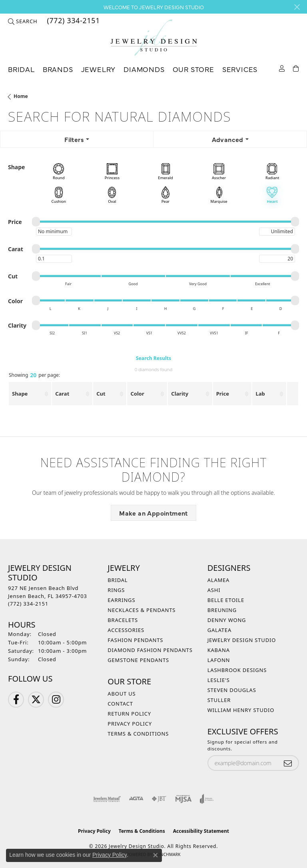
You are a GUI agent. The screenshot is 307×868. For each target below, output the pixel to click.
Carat (62, 394)
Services (240, 69)
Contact (120, 704)
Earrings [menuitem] (121, 600)
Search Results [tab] (153, 358)
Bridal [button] (21, 69)
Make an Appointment (153, 513)
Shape (20, 394)
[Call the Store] (28, 604)
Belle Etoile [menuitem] (226, 600)
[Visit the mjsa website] (183, 799)
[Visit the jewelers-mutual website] (107, 799)
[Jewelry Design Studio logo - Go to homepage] (153, 38)
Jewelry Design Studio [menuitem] (242, 640)
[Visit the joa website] (207, 799)
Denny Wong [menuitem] (227, 620)
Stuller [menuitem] (219, 700)
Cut (101, 394)
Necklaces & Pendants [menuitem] (142, 610)
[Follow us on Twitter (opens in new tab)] (36, 700)
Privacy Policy (130, 724)
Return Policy (129, 714)
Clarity (180, 394)
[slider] (36, 222)
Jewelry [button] (99, 69)
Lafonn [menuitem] (219, 660)
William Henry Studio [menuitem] (241, 710)
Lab (260, 394)
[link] (73, 21)
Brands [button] (58, 69)
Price (223, 394)
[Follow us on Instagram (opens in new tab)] (56, 700)
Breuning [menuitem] (222, 610)
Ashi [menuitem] (214, 590)
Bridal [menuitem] (118, 580)
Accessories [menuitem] (126, 630)
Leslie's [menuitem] (219, 680)
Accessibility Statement (201, 831)
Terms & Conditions (138, 734)
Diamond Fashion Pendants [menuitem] (150, 650)
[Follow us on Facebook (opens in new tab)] (16, 700)
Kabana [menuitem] (219, 650)
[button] (23, 21)
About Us (122, 694)
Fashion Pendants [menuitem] (135, 640)
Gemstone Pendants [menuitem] (138, 660)
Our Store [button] (193, 69)
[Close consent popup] (155, 855)
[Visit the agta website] (136, 799)
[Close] (297, 7)
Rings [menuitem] (116, 590)
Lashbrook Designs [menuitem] (237, 670)
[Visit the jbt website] (159, 799)
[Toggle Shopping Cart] (296, 68)
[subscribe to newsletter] (288, 763)
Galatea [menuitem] (219, 630)
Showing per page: (34, 376)
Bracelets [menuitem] (123, 620)
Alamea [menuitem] (219, 580)
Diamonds (144, 69)
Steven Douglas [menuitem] (232, 690)
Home (21, 96)
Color (137, 394)
